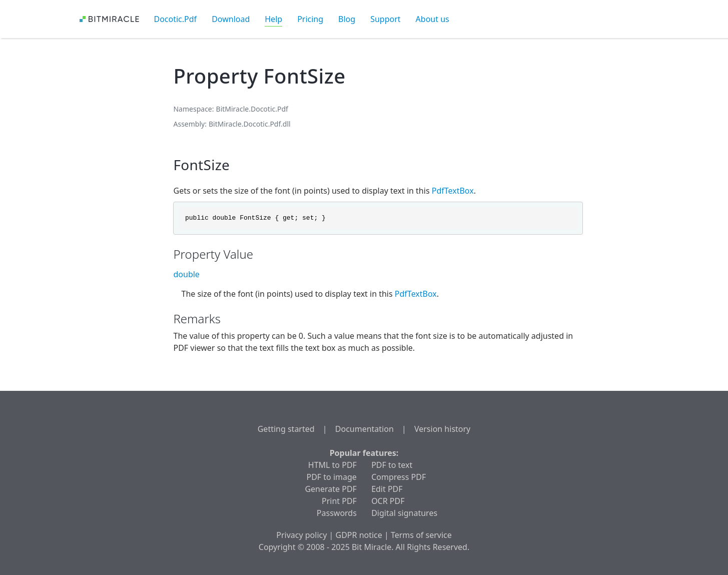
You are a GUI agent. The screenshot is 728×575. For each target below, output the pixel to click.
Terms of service (421, 535)
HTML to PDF (332, 465)
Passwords (337, 513)
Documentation (365, 429)
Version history (442, 429)
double (186, 274)
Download (231, 19)
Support (385, 19)
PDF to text (392, 465)
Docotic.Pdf (176, 19)
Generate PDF (330, 489)
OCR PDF (388, 501)
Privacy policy (301, 535)
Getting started (286, 429)
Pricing (310, 19)
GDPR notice (359, 535)
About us (433, 19)
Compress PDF (399, 477)
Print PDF (339, 501)
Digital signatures (404, 513)
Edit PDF (387, 489)
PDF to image (332, 477)
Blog (347, 19)
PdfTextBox (453, 191)
